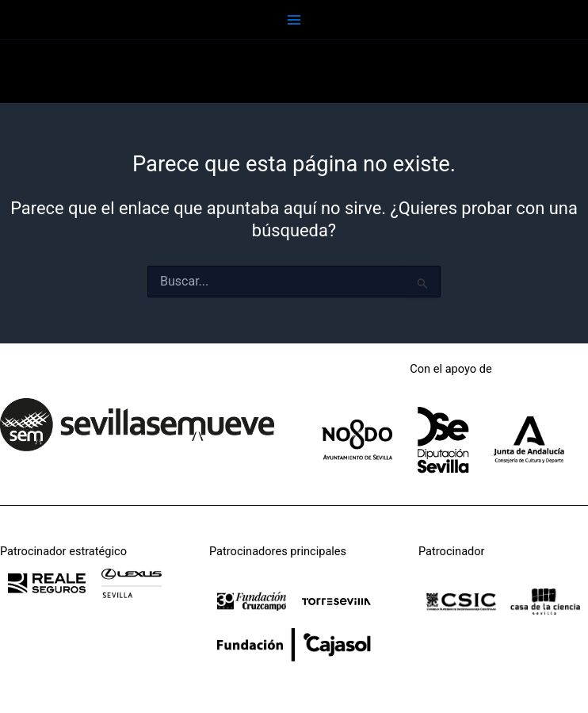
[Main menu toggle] (294, 20)
